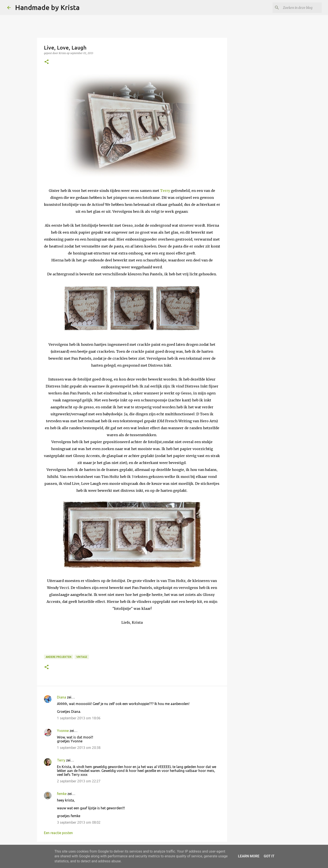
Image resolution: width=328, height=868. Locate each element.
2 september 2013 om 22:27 (79, 781)
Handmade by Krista (47, 7)
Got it (269, 856)
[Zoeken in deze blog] (299, 8)
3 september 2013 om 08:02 (79, 822)
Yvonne (63, 731)
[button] (47, 62)
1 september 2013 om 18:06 (79, 718)
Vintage (82, 657)
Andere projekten (59, 657)
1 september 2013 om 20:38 (79, 748)
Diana (62, 697)
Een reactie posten (58, 833)
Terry (165, 191)
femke (62, 794)
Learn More (249, 856)
